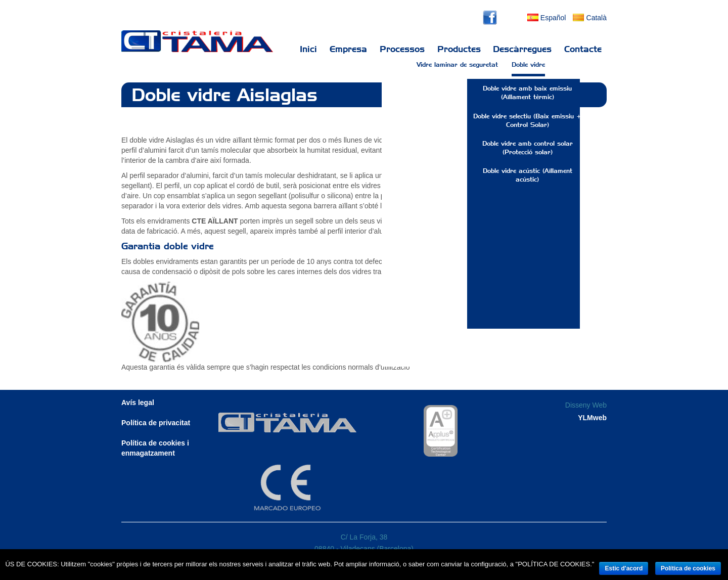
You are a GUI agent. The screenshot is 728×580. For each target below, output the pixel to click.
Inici (308, 49)
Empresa (348, 49)
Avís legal (138, 403)
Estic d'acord (624, 568)
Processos (402, 49)
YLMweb (592, 418)
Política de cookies (688, 568)
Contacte (583, 49)
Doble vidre (528, 70)
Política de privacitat (156, 423)
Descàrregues (522, 49)
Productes (459, 49)
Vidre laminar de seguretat (457, 70)
